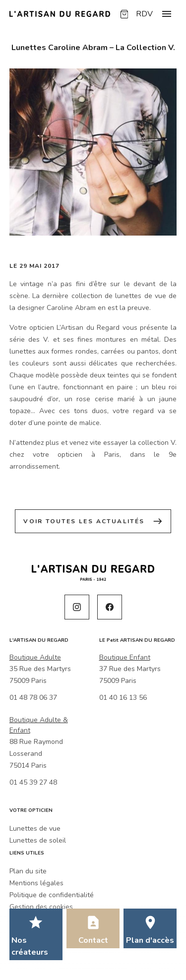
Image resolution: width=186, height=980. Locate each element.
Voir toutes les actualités (93, 521)
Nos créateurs (30, 946)
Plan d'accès (150, 940)
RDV (144, 14)
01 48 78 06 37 (33, 698)
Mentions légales (36, 883)
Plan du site (28, 871)
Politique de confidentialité (52, 895)
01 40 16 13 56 (123, 698)
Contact (93, 940)
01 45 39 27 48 (33, 782)
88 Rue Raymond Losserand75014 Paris (36, 754)
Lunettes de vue (35, 828)
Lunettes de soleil (38, 840)
